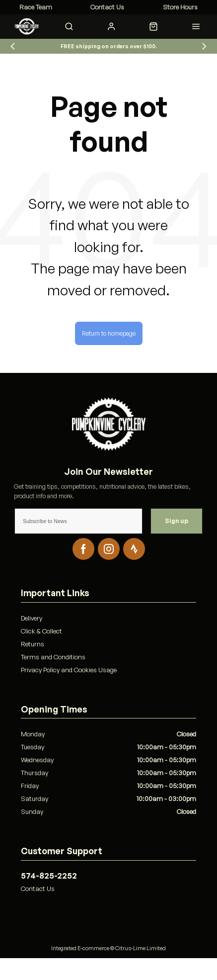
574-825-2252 (49, 876)
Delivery (32, 618)
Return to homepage (109, 333)
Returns (33, 644)
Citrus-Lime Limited (141, 948)
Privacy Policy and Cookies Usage (69, 670)
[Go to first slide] (204, 46)
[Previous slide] (13, 46)
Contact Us (38, 889)
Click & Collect (41, 631)
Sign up (177, 521)
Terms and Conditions (53, 657)
